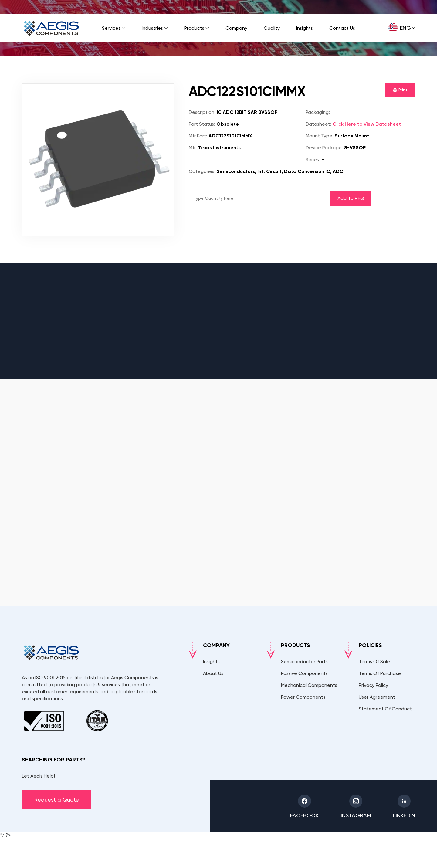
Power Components (303, 697)
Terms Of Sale (374, 661)
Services (111, 28)
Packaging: (318, 112)
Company (236, 28)
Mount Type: (320, 136)
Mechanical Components (309, 685)
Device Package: (324, 148)
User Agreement (377, 697)
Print (400, 90)
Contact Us (342, 28)
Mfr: (193, 148)
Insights (305, 28)
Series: (313, 159)
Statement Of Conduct (385, 709)
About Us (213, 673)
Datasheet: (318, 124)
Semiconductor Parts (304, 661)
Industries (152, 28)
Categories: (202, 171)
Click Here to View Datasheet (367, 124)
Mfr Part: (198, 136)
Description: (202, 112)
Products (194, 28)
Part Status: (202, 124)
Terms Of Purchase (380, 673)
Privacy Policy (373, 685)
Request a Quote (57, 800)
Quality (272, 28)
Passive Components (304, 673)
